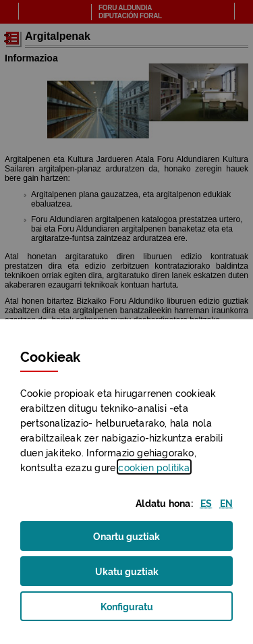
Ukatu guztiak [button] (127, 570)
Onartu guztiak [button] (126, 535)
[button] (206, 503)
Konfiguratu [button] (147, 610)
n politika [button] (154, 467)
